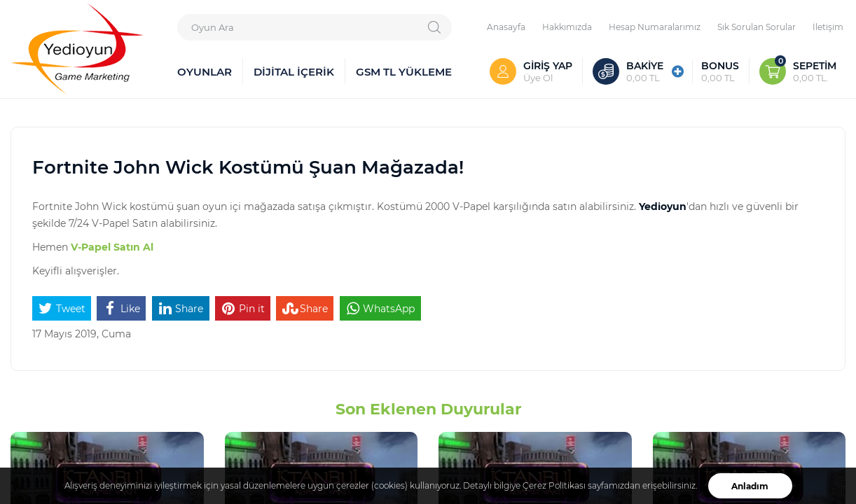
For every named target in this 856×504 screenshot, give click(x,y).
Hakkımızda (567, 27)
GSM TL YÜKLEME (404, 71)
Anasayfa (506, 27)
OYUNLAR (205, 71)
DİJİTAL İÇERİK (294, 71)
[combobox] (315, 27)
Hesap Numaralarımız (655, 27)
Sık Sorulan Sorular (757, 27)
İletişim (828, 27)
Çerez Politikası (554, 485)
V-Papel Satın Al (112, 247)
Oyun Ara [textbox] (213, 27)
